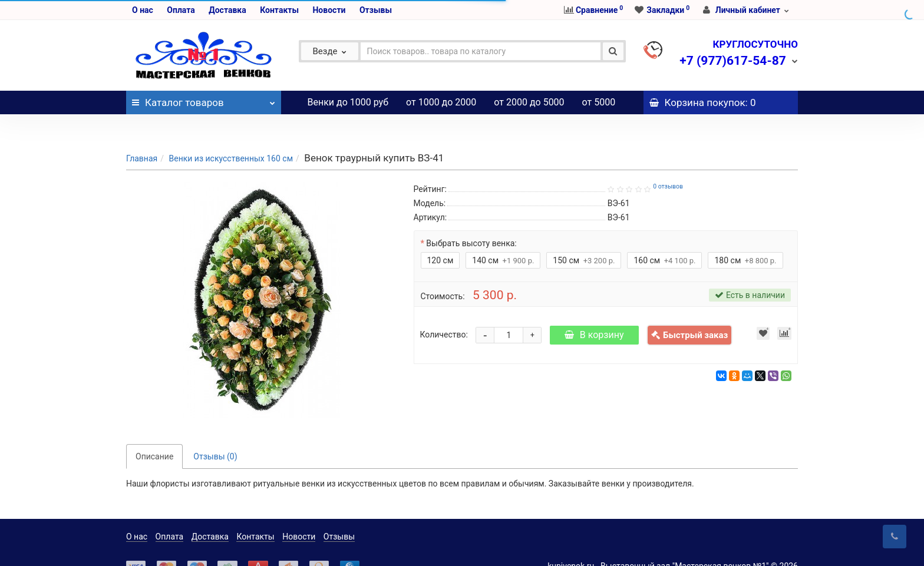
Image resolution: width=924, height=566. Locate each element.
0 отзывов (668, 163)
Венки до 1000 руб (348, 102)
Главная (142, 135)
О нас (143, 10)
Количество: (444, 311)
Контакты (279, 10)
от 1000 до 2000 (441, 102)
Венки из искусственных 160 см (231, 135)
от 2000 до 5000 (529, 102)
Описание (154, 433)
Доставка (227, 10)
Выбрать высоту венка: (471, 220)
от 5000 (599, 102)
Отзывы (376, 10)
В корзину (594, 311)
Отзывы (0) (215, 433)
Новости (329, 10)
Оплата (181, 10)
